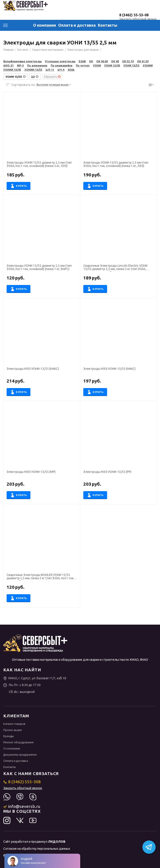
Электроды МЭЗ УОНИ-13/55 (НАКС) (33, 369)
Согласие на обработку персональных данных (37, 849)
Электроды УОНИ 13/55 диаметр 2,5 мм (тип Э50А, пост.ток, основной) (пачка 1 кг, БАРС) (39, 267)
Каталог (6, 25)
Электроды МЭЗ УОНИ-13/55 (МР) (31, 472)
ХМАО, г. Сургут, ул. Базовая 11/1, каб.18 (35, 678)
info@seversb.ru (22, 806)
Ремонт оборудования (18, 742)
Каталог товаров (14, 724)
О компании (45, 25)
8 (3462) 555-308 (22, 782)
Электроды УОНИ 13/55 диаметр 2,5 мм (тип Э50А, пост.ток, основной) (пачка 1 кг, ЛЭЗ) (116, 164)
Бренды (8, 736)
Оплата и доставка (77, 25)
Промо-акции (13, 730)
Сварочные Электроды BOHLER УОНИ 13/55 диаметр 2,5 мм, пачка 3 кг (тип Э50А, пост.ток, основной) (40, 577)
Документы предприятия (20, 755)
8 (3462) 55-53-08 (134, 15)
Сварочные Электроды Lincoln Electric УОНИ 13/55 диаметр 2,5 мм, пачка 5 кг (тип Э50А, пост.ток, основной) (115, 268)
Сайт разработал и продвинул (34, 842)
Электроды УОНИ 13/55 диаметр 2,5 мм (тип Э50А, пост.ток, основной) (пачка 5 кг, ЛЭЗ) (39, 164)
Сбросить (52, 77)
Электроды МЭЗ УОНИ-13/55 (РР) (107, 472)
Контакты (108, 25)
